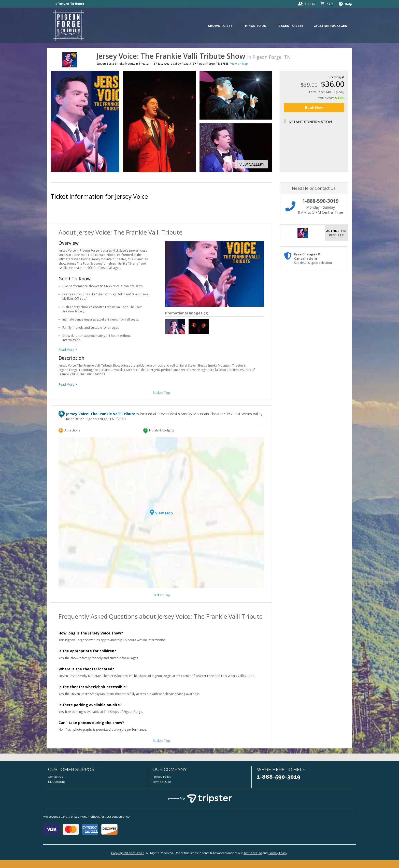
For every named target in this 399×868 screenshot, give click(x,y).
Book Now (314, 107)
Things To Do (255, 26)
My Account (56, 782)
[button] (250, 164)
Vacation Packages (330, 26)
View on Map (239, 63)
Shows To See (220, 26)
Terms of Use (162, 782)
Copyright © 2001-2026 (128, 853)
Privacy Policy (162, 777)
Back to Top (161, 393)
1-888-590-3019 (279, 777)
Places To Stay (290, 26)
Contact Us (56, 777)
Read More (66, 350)
